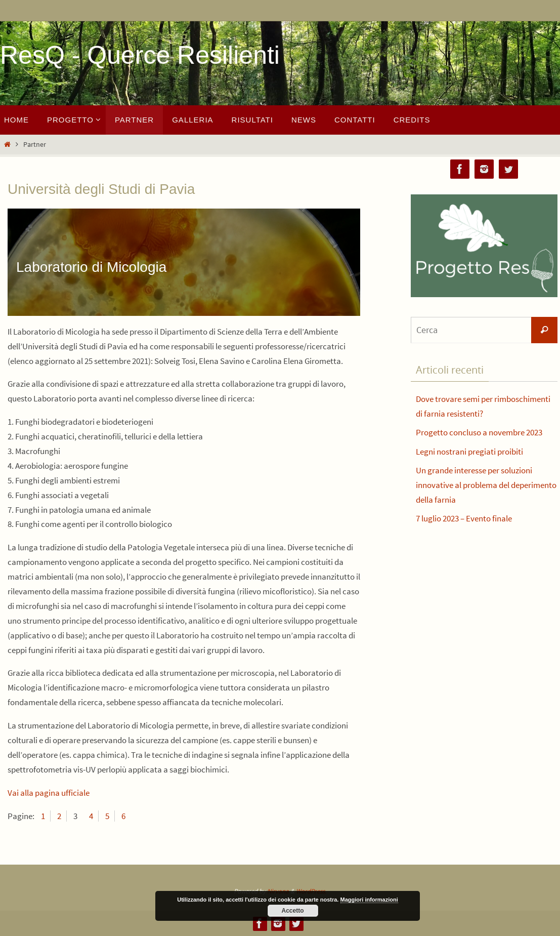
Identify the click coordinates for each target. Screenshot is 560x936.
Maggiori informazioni (369, 900)
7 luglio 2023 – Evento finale (464, 518)
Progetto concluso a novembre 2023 (479, 432)
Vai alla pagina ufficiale (49, 793)
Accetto (292, 911)
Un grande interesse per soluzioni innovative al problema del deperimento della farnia (486, 485)
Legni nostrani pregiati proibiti (469, 452)
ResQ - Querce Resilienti (140, 55)
